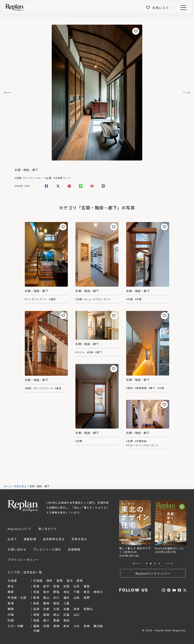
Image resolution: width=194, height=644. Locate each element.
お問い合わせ (17, 549)
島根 (46, 615)
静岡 (46, 603)
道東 (80, 580)
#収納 (90, 352)
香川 (46, 620)
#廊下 (99, 352)
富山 (46, 597)
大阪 (56, 609)
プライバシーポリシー (23, 560)
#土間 (48, 178)
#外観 (130, 299)
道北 (70, 580)
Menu (183, 8)
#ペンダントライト (36, 299)
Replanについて (20, 529)
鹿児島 (98, 626)
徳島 (36, 620)
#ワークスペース (43, 388)
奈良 (77, 609)
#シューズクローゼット (98, 299)
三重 (67, 603)
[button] (137, 563)
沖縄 (36, 631)
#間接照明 (141, 388)
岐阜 (36, 603)
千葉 (77, 592)
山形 (77, 586)
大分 (77, 626)
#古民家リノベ (62, 178)
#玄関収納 (141, 441)
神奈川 (98, 592)
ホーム (8, 486)
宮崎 (87, 626)
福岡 (36, 626)
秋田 (67, 586)
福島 (87, 586)
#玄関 (18, 178)
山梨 (77, 597)
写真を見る (20, 486)
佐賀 (46, 626)
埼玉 (67, 592)
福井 (67, 597)
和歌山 (88, 609)
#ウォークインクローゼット (142, 445)
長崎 (56, 626)
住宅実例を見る (54, 539)
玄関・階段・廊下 (26, 170)
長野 (87, 597)
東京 (87, 592)
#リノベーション (33, 178)
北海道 (38, 580)
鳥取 (36, 615)
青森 (36, 586)
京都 (46, 609)
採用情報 (74, 549)
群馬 (56, 592)
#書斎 (58, 388)
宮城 (56, 586)
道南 (60, 580)
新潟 (36, 597)
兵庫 (67, 609)
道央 (50, 580)
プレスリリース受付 (47, 549)
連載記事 (30, 539)
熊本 (67, 626)
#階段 (52, 299)
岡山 (56, 615)
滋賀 (36, 609)
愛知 (56, 603)
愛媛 (56, 620)
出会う (12, 539)
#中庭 (161, 388)
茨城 (36, 592)
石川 (56, 597)
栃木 (46, 592)
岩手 (46, 586)
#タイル (80, 352)
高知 (67, 620)
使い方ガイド (48, 529)
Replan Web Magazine (23, 506)
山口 (77, 615)
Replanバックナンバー (153, 573)
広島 (67, 615)
